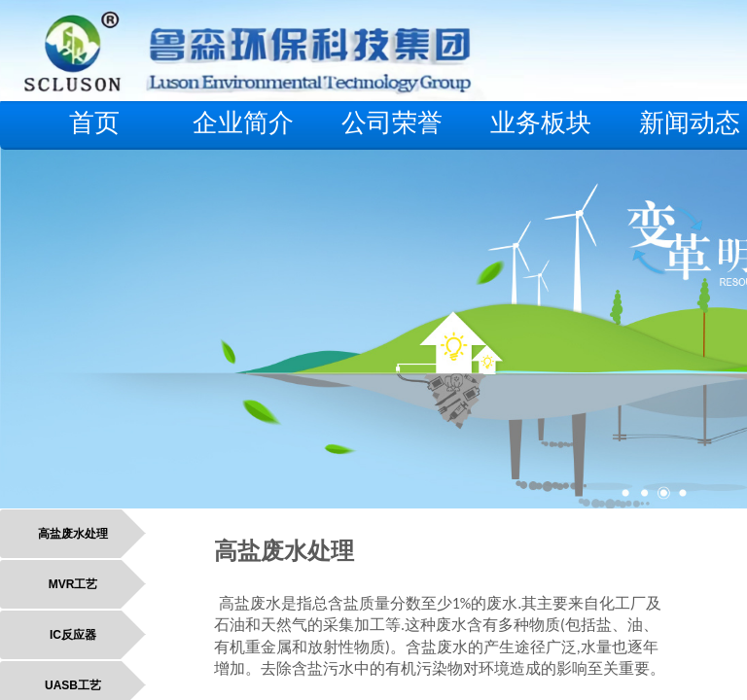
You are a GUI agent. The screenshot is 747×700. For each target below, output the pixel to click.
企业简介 (243, 123)
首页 (94, 123)
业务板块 (541, 123)
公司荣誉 (392, 123)
